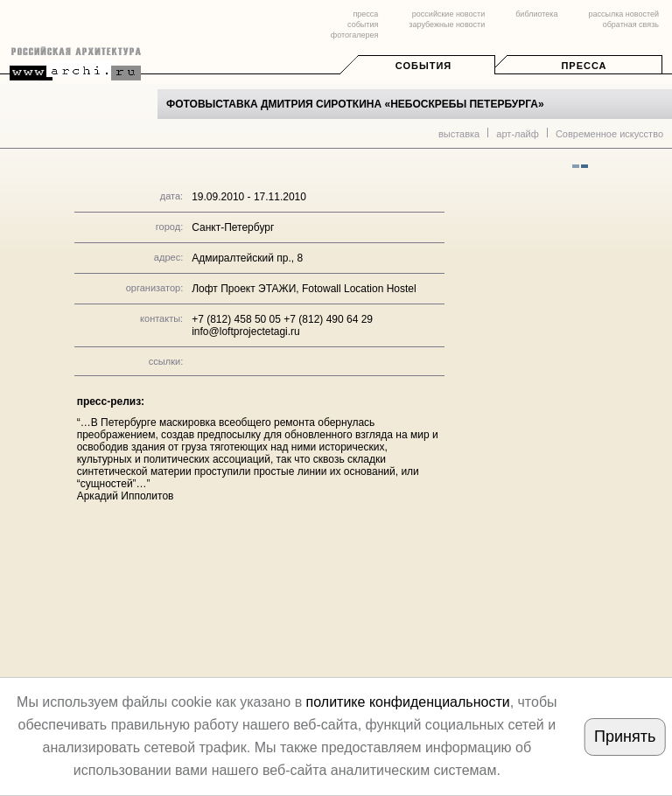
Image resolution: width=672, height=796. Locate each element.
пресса (365, 14)
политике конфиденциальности (408, 702)
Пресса (584, 66)
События (423, 66)
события (363, 24)
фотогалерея (354, 35)
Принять (625, 737)
